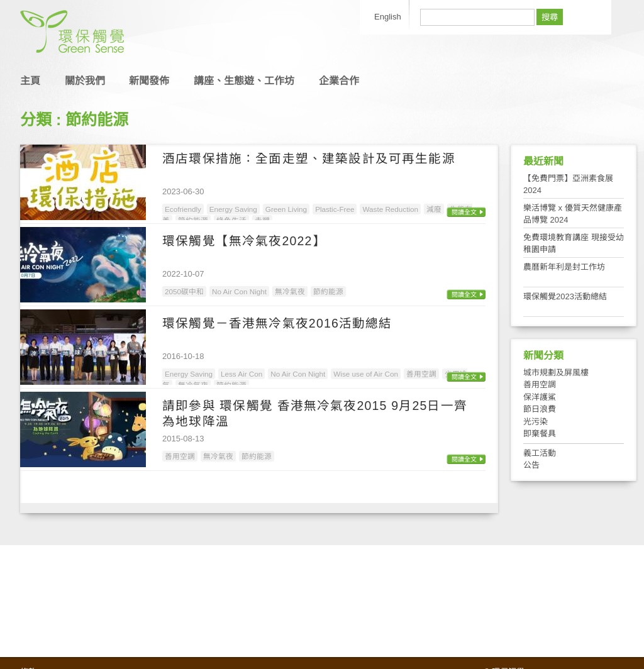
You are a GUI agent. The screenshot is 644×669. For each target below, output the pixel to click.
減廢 (434, 209)
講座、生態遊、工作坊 (244, 81)
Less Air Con (241, 374)
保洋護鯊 (540, 397)
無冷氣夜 (290, 291)
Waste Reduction (390, 209)
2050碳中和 (184, 291)
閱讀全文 (464, 212)
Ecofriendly (183, 209)
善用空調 (421, 374)
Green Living (286, 209)
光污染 (536, 422)
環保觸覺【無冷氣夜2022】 (244, 241)
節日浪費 (540, 409)
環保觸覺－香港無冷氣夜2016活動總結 (277, 323)
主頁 (30, 81)
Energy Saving (233, 209)
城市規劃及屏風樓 (556, 373)
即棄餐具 (540, 434)
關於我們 (85, 81)
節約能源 (328, 291)
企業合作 (339, 81)
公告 (531, 465)
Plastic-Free (335, 209)
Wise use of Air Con (366, 374)
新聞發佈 (149, 81)
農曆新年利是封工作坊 (564, 267)
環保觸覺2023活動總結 (565, 296)
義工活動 (540, 453)
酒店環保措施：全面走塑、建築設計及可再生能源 (309, 158)
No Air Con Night (239, 291)
